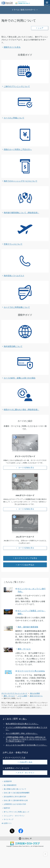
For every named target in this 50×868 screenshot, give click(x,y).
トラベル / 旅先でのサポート (24, 10)
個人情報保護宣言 (10, 785)
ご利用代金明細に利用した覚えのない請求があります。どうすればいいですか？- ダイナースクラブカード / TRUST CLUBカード (26, 739)
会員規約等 (8, 781)
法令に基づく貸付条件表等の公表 (16, 800)
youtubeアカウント (38, 831)
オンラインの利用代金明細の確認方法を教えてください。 (27, 728)
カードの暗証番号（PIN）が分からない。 (22, 733)
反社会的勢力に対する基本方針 (15, 797)
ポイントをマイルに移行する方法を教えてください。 (27, 745)
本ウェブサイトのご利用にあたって (17, 812)
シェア (41, 28)
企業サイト (8, 823)
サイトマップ (9, 819)
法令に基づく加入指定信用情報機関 (17, 793)
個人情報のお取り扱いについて (15, 789)
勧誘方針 (7, 808)
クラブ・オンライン (26, 773)
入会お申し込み (26, 762)
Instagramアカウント (29, 831)
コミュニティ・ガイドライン (14, 816)
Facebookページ (21, 831)
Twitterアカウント (12, 831)
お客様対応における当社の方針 (15, 804)
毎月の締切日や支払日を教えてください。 (22, 724)
